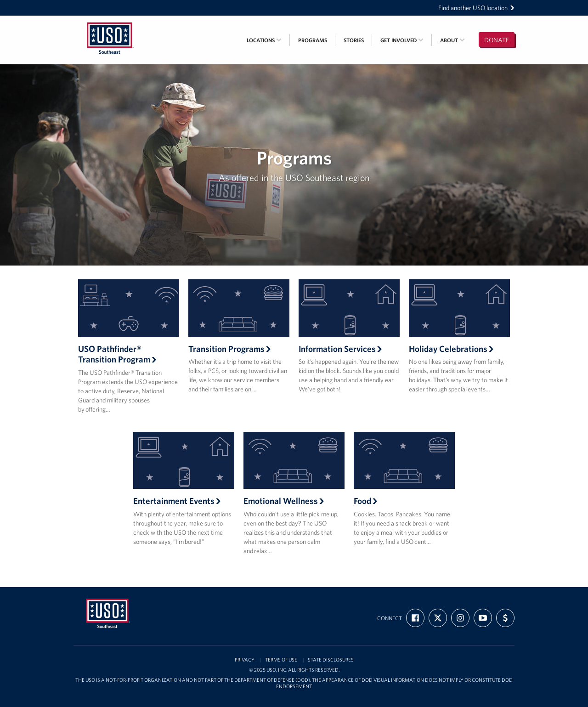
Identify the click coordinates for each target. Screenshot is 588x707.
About (452, 40)
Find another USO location (476, 8)
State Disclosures (331, 660)
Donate (497, 40)
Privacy (245, 660)
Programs (313, 40)
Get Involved (402, 40)
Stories (354, 40)
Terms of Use (281, 660)
